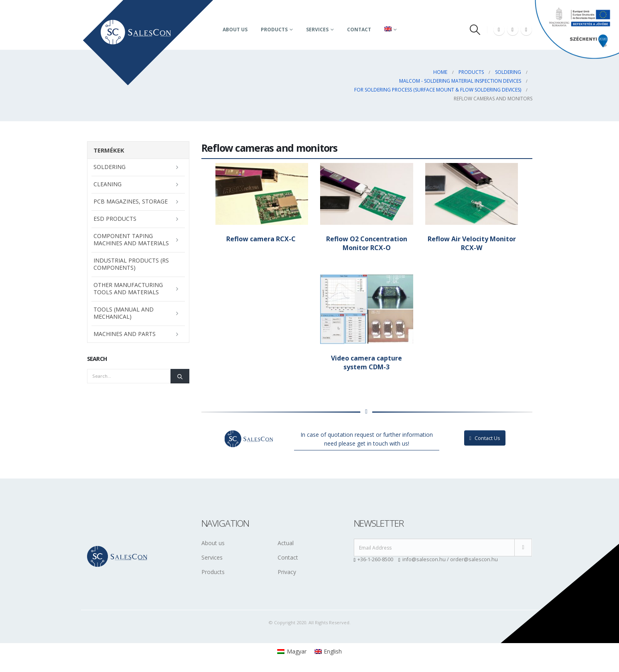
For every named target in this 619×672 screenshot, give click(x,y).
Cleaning (108, 184)
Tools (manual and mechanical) (124, 313)
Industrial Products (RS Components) (131, 264)
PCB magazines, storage (131, 201)
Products (274, 30)
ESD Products (115, 219)
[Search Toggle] (475, 30)
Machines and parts (125, 334)
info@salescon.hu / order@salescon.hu (450, 559)
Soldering (110, 167)
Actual (286, 543)
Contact (359, 30)
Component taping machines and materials (131, 239)
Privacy (287, 572)
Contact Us (485, 438)
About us (235, 30)
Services (317, 30)
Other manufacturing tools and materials (128, 288)
